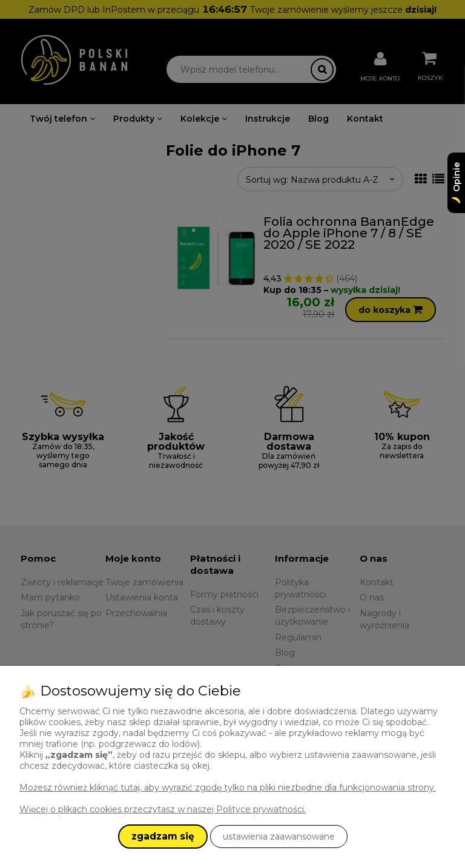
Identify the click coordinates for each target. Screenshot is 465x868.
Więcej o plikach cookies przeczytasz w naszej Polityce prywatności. (163, 809)
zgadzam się (163, 836)
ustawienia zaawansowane (279, 837)
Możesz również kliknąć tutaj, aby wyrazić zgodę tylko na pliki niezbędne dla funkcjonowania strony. (228, 787)
